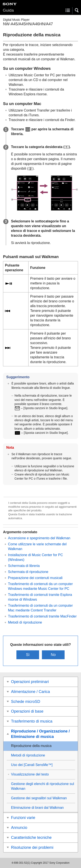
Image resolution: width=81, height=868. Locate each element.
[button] (77, 10)
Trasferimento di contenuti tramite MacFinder (42, 616)
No (53, 655)
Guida (8, 10)
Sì (28, 655)
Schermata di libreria (24, 566)
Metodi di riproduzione (25, 622)
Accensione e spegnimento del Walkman (39, 538)
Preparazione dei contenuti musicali (35, 578)
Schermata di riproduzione (28, 572)
